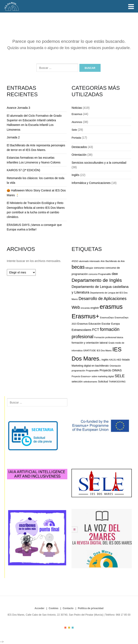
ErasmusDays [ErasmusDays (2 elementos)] (107, 318)
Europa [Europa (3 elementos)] (115, 324)
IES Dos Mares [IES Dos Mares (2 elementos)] (104, 350)
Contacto (68, 608)
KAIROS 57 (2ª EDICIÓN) (23, 170)
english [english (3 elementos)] (95, 308)
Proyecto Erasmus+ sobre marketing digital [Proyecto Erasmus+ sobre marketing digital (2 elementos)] (93, 376)
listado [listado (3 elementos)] (126, 360)
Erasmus (77, 114)
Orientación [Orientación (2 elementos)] (115, 366)
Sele (74, 130)
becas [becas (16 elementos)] (78, 267)
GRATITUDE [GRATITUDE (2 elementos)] (89, 350)
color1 (65, 628)
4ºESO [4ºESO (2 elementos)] (75, 261)
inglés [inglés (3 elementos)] (105, 360)
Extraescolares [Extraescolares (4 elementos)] (81, 330)
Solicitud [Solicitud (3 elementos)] (103, 381)
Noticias (77, 108)
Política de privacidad (91, 608)
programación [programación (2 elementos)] (78, 371)
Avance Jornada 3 (18, 108)
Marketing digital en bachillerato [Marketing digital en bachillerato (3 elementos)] (90, 366)
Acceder (39, 608)
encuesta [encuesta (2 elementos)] (85, 308)
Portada (76, 138)
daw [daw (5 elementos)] (115, 274)
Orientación (79, 155)
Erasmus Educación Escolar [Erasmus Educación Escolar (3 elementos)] (94, 324)
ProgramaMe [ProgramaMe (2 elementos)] (92, 371)
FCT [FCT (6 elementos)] (96, 330)
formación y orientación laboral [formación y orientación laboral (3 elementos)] (89, 343)
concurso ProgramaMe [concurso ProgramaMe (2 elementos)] (100, 274)
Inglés (75, 175)
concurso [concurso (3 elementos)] (99, 268)
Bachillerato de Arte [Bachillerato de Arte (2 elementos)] (115, 261)
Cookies (54, 608)
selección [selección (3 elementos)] (77, 381)
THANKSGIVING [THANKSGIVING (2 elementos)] (117, 382)
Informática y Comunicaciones (91, 183)
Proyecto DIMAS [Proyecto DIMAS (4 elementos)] (111, 370)
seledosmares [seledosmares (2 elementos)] (90, 382)
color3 (73, 628)
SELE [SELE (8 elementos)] (120, 376)
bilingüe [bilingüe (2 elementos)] (89, 268)
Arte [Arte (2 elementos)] (103, 261)
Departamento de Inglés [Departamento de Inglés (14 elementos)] (97, 280)
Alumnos (77, 122)
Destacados (79, 147)
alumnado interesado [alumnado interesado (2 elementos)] (90, 261)
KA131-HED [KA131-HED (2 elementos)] (115, 360)
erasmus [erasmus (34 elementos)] (111, 307)
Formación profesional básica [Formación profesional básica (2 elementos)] (109, 337)
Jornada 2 (13, 137)
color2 (69, 628)
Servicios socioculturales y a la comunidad (99, 163)
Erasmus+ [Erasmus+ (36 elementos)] (85, 316)
